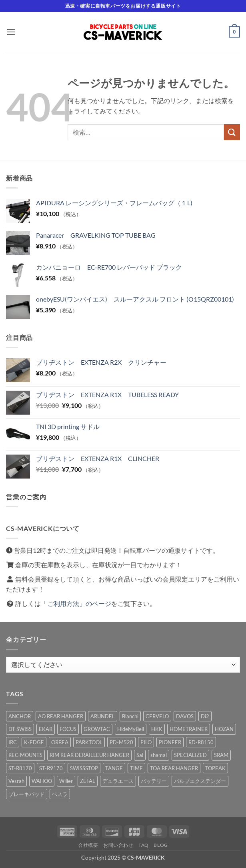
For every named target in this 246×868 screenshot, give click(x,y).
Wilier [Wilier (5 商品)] (66, 781)
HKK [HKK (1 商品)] (157, 729)
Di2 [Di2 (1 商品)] (205, 716)
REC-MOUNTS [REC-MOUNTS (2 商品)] (25, 755)
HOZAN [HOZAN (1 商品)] (224, 729)
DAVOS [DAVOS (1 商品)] (185, 716)
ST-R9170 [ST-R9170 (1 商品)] (51, 768)
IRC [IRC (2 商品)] (13, 742)
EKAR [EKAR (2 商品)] (46, 729)
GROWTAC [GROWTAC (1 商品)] (97, 729)
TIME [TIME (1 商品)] (136, 768)
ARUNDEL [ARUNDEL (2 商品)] (103, 716)
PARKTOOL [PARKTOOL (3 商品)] (89, 742)
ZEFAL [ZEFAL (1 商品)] (88, 781)
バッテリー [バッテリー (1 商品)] (154, 781)
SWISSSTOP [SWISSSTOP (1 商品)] (84, 768)
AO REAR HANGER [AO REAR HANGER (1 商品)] (61, 716)
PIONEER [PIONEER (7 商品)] (170, 742)
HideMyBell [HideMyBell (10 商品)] (131, 729)
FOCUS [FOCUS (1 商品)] (68, 729)
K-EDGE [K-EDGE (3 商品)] (34, 742)
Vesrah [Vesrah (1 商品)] (16, 781)
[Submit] (232, 132)
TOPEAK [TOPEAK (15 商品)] (215, 768)
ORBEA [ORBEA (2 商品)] (60, 742)
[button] (11, 32)
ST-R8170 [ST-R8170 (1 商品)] (20, 768)
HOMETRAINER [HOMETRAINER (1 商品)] (189, 729)
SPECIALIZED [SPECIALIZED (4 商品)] (190, 755)
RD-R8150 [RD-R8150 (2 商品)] (201, 742)
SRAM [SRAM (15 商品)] (221, 755)
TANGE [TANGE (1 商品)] (114, 768)
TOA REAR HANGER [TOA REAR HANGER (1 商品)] (174, 768)
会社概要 (88, 845)
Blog (161, 845)
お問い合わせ (118, 845)
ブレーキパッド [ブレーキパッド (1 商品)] (27, 794)
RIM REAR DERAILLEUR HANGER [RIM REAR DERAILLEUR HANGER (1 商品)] (89, 755)
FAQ (144, 845)
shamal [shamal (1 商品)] (159, 755)
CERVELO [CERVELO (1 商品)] (157, 716)
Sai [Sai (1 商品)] (140, 755)
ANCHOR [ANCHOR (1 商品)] (20, 716)
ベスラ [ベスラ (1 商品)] (60, 794)
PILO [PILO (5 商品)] (146, 742)
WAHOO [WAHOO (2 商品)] (42, 781)
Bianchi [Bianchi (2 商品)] (130, 716)
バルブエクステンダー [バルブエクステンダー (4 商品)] (200, 781)
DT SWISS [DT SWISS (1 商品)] (20, 729)
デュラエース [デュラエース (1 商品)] (118, 781)
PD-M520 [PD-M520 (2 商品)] (121, 742)
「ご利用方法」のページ (76, 603)
